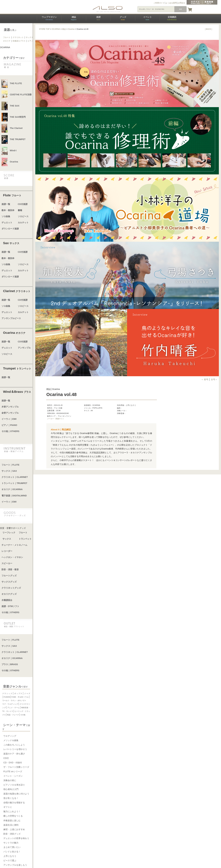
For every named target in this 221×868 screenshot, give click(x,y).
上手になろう (10, 856)
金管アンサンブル (10, 413)
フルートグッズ (9, 576)
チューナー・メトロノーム (14, 545)
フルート (7, 37)
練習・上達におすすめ (14, 829)
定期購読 (172, 18)
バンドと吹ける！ (12, 852)
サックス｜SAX (9, 471)
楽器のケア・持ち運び (14, 754)
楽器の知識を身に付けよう (16, 794)
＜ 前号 (205, 379)
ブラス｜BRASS (10, 664)
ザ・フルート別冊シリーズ (16, 767)
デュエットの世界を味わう (16, 838)
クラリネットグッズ (11, 588)
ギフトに (8, 807)
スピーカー (7, 563)
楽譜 (98, 18)
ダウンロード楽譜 (10, 229)
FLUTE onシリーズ (13, 771)
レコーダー (7, 551)
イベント (147, 18)
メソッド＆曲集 (11, 740)
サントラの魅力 (11, 843)
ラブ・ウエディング (10, 704)
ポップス (18, 693)
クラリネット (18, 37)
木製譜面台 (7, 600)
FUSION (7, 697)
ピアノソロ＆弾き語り (14, 785)
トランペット (25, 539)
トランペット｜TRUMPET (14, 483)
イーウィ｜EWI (9, 419)
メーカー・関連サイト (56, 419)
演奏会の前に (10, 780)
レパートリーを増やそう (15, 749)
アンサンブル (24, 348)
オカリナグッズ (9, 594)
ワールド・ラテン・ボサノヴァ (14, 700)
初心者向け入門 (11, 789)
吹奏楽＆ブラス (19, 41)
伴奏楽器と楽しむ (12, 820)
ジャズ (27, 693)
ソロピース (23, 216)
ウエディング (10, 736)
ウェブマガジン (49, 18)
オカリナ (7, 41)
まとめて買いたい (12, 847)
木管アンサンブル (10, 407)
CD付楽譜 (23, 204)
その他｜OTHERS (10, 431)
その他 (23, 715)
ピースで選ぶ (10, 860)
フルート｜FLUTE (10, 465)
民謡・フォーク (13, 715)
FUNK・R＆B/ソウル (20, 697)
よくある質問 (171, 3)
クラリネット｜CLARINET (15, 477)
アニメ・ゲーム (14, 708)
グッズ (123, 18)
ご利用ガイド (159, 3)
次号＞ (214, 379)
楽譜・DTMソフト (10, 606)
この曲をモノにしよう (14, 745)
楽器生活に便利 (11, 825)
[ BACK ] (209, 29)
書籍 (20, 210)
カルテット (23, 223)
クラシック (7, 693)
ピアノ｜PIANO (9, 425)
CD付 (6, 758)
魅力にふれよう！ (12, 811)
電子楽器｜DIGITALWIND (14, 496)
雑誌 (74, 18)
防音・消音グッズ (12, 834)
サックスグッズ (9, 582)
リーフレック (9, 533)
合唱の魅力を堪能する (14, 803)
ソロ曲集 (6, 216)
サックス (29, 37)
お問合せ (181, 3)
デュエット (7, 223)
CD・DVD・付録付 (13, 763)
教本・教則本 (8, 210)
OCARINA (56, 29)
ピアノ (30, 41)
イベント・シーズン (13, 776)
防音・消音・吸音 (10, 569)
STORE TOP (44, 29)
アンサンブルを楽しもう (15, 865)
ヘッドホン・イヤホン (12, 557)
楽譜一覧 (6, 204)
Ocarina (71, 29)
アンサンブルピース (11, 318)
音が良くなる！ (11, 798)
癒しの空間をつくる (13, 816)
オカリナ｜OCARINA (12, 489)
